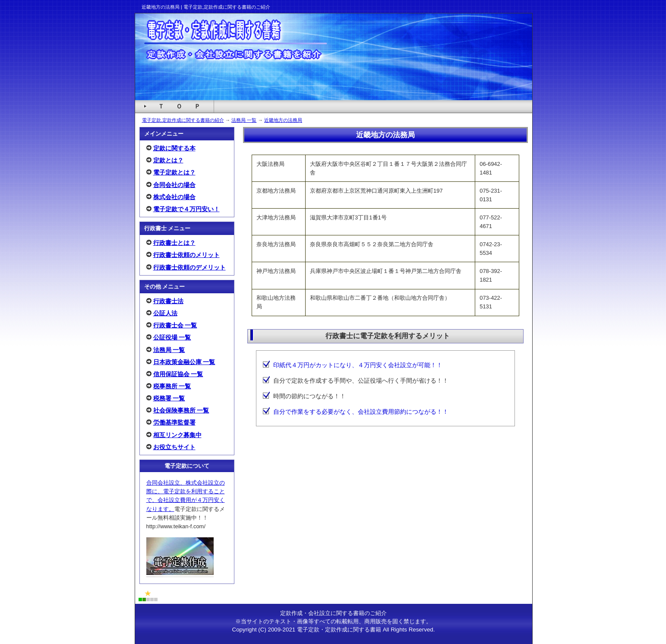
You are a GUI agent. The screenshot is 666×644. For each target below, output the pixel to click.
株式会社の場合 (174, 197)
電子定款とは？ (174, 172)
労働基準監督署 (174, 422)
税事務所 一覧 (172, 386)
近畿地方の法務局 (283, 120)
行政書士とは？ (174, 243)
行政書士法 (168, 301)
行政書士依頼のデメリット (189, 267)
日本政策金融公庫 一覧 (184, 362)
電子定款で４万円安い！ (186, 209)
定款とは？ (168, 160)
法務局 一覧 (244, 120)
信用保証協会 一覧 (178, 374)
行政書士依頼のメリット (186, 255)
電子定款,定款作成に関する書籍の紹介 (183, 120)
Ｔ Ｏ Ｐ (179, 106)
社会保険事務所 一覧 (181, 410)
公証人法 (165, 313)
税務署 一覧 (169, 398)
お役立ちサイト (174, 447)
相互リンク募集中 (177, 435)
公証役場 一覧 (172, 337)
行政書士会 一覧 (175, 325)
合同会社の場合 (174, 185)
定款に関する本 (174, 148)
